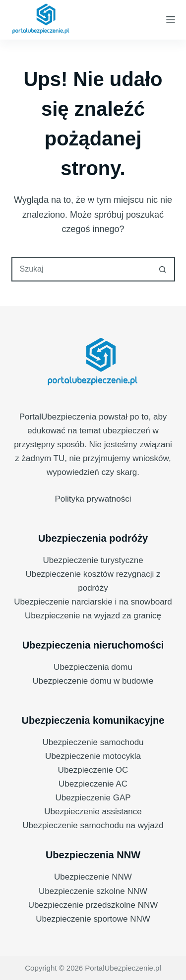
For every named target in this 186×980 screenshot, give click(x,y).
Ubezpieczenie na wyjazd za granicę (93, 616)
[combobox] (82, 269)
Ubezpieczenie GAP (93, 798)
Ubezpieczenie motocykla (93, 756)
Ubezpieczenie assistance (93, 812)
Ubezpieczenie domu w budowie (93, 681)
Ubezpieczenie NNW (93, 877)
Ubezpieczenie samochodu (93, 742)
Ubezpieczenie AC (93, 784)
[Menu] (171, 20)
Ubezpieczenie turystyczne (93, 560)
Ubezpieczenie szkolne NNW (93, 891)
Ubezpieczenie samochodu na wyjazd (93, 825)
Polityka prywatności (93, 499)
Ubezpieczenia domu (93, 667)
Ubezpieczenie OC (93, 770)
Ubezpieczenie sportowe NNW (93, 919)
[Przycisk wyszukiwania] (163, 269)
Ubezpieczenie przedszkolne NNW (93, 905)
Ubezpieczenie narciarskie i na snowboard (93, 602)
